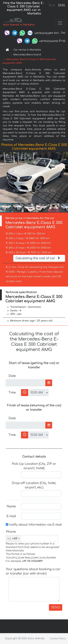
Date (12, 376)
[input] (26, 383)
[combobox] (13, 539)
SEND (56, 607)
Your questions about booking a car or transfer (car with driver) (33, 571)
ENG (61, 5)
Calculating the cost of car (38, 258)
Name (11, 506)
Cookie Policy (58, 639)
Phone (11, 532)
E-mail (11, 516)
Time (12, 393)
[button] (65, 178)
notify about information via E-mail (34, 525)
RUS (52, 5)
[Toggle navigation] (60, 23)
